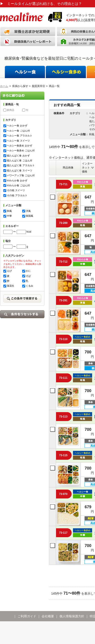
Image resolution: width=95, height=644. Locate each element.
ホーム (4, 86)
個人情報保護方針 (72, 616)
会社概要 (48, 616)
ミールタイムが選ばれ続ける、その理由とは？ (41, 4)
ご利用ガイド (27, 616)
